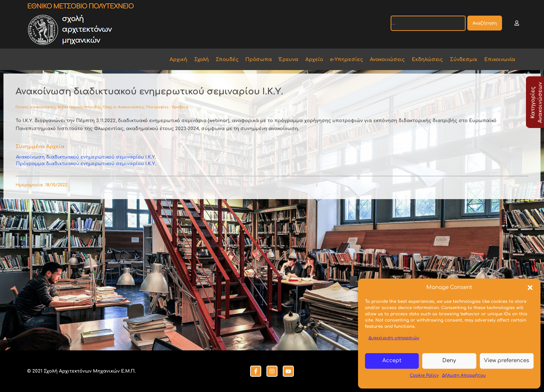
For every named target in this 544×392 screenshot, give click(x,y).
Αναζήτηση (485, 23)
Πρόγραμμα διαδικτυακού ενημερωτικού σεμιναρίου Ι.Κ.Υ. (86, 164)
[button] (530, 288)
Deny (449, 361)
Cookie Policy (424, 375)
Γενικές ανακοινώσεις (36, 107)
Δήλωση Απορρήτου (464, 375)
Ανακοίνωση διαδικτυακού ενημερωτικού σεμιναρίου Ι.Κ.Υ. (86, 157)
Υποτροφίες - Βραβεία (167, 107)
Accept (392, 361)
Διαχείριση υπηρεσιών (394, 338)
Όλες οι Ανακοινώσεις (124, 107)
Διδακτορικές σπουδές (79, 107)
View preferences (507, 361)
